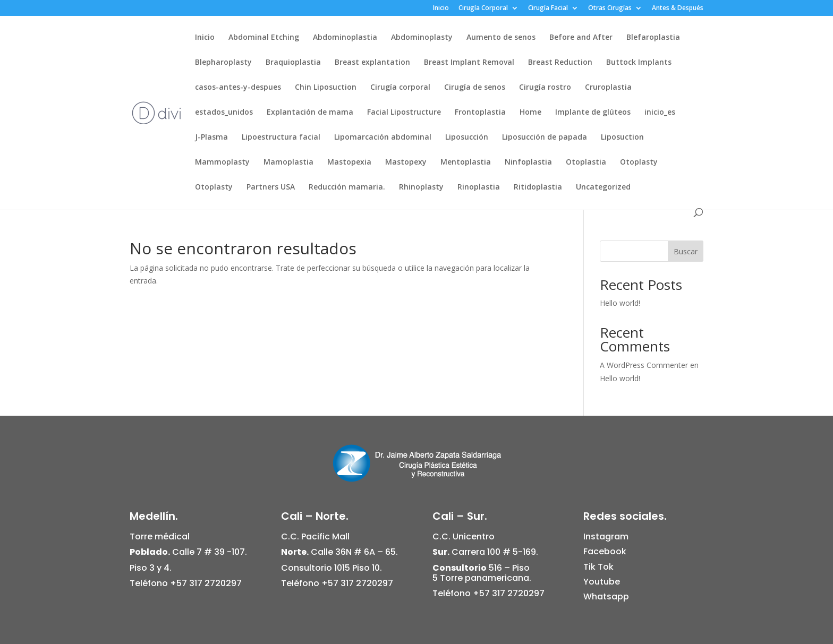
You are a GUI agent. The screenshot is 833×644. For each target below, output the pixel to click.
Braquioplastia (293, 63)
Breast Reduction (560, 63)
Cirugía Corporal (483, 8)
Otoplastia (586, 162)
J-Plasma (211, 138)
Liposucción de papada (545, 138)
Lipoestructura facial (281, 138)
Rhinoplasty (421, 187)
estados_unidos (224, 113)
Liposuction (622, 138)
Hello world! (620, 303)
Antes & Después (678, 8)
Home (530, 113)
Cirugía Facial (548, 8)
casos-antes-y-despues (238, 88)
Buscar (686, 251)
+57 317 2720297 (206, 583)
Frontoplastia (480, 113)
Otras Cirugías (610, 8)
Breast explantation (372, 63)
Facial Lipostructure (404, 113)
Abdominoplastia (345, 38)
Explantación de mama (310, 113)
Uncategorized (603, 187)
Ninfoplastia (528, 162)
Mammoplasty (222, 162)
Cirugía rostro (545, 88)
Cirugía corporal (400, 88)
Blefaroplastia (653, 38)
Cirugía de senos (475, 88)
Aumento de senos (501, 38)
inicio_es (660, 113)
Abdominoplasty (422, 38)
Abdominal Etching (264, 38)
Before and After (581, 38)
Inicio (441, 8)
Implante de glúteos (593, 113)
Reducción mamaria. (347, 187)
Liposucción (467, 138)
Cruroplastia (608, 88)
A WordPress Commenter (644, 365)
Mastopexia (349, 162)
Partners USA (271, 187)
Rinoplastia (479, 187)
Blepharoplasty (223, 63)
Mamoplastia (288, 162)
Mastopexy (406, 162)
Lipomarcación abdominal (383, 138)
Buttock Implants (639, 63)
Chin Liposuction (326, 88)
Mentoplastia (466, 162)
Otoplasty (639, 162)
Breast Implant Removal (469, 63)
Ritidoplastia (538, 187)
